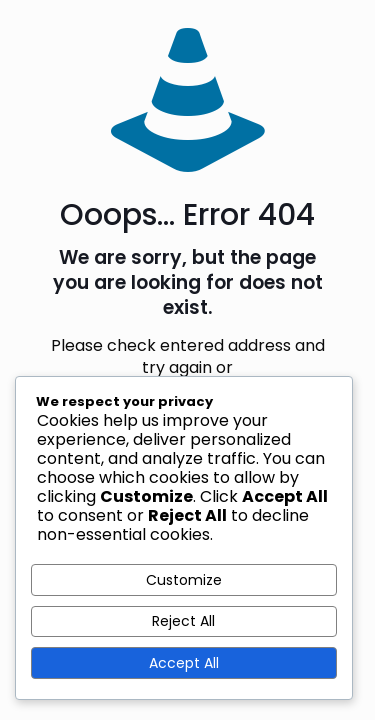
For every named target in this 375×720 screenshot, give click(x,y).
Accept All (184, 663)
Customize (184, 580)
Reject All (183, 621)
